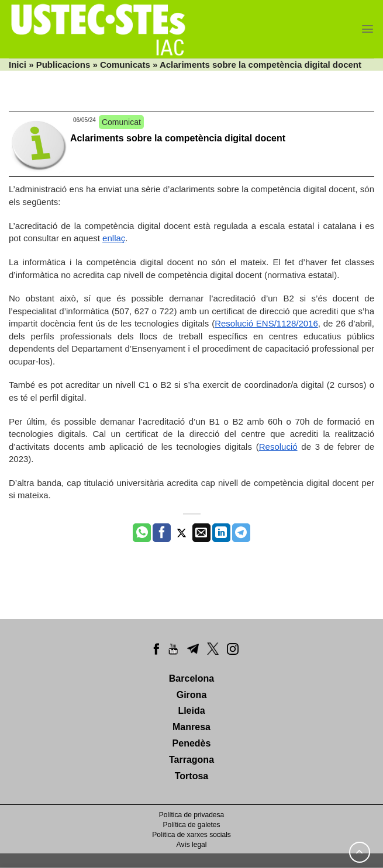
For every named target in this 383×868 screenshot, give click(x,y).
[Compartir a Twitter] (182, 533)
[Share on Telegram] (241, 533)
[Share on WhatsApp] (142, 533)
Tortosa (191, 776)
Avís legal (192, 845)
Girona (192, 695)
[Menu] (368, 29)
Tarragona (191, 760)
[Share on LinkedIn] (221, 533)
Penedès (192, 743)
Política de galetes (191, 825)
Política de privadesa (191, 815)
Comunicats (125, 65)
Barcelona (191, 678)
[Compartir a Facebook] (162, 533)
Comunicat (121, 122)
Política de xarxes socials (191, 835)
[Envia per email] (201, 533)
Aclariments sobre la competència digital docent (178, 138)
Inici (18, 65)
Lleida (191, 711)
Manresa (191, 727)
